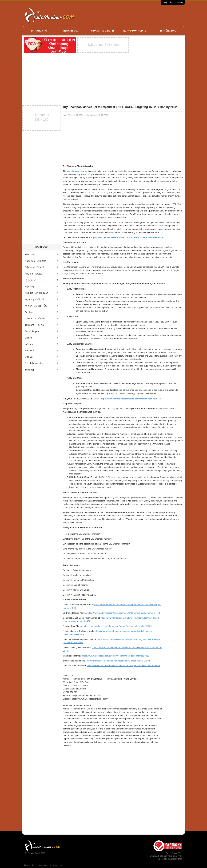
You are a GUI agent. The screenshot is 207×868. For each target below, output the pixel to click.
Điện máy (42, 287)
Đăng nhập (167, 2)
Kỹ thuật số (42, 280)
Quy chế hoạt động (174, 853)
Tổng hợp (42, 370)
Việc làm (42, 344)
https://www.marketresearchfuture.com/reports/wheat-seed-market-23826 (115, 656)
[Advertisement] (137, 15)
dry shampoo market (78, 171)
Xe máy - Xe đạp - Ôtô (42, 306)
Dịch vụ (42, 357)
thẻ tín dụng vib (56, 865)
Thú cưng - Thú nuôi (42, 325)
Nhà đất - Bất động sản (42, 293)
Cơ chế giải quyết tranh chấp (170, 859)
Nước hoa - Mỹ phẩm (42, 261)
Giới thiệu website (42, 363)
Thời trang (42, 255)
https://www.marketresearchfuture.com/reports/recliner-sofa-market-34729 (118, 626)
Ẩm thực (42, 312)
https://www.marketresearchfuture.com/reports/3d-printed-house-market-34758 (124, 613)
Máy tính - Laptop (42, 274)
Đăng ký (179, 2)
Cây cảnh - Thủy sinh (42, 319)
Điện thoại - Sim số (42, 267)
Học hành (42, 350)
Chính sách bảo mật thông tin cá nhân (166, 856)
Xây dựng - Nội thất (42, 299)
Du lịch (42, 338)
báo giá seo (42, 865)
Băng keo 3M (29, 865)
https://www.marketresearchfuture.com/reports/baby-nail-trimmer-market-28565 (123, 666)
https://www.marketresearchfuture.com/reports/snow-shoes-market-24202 (116, 661)
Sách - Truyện (42, 331)
